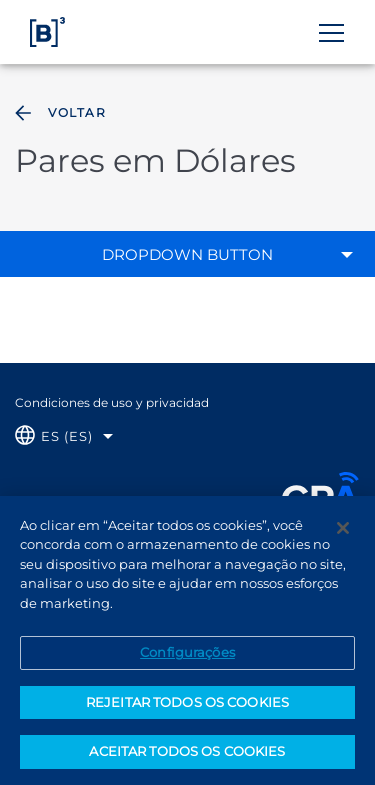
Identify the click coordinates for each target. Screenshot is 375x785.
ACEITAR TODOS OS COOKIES (187, 757)
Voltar (58, 113)
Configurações (187, 657)
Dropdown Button (187, 254)
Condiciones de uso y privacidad (112, 402)
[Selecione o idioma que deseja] (64, 436)
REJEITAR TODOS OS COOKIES (187, 707)
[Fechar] (343, 533)
